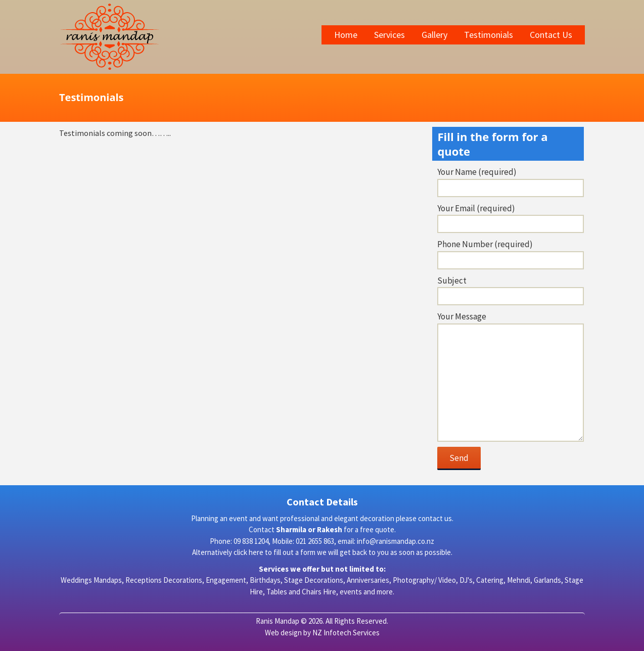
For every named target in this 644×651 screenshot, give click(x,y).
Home (346, 35)
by (306, 633)
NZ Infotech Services (345, 633)
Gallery (434, 35)
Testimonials (489, 35)
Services (389, 35)
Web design (283, 633)
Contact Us (551, 35)
